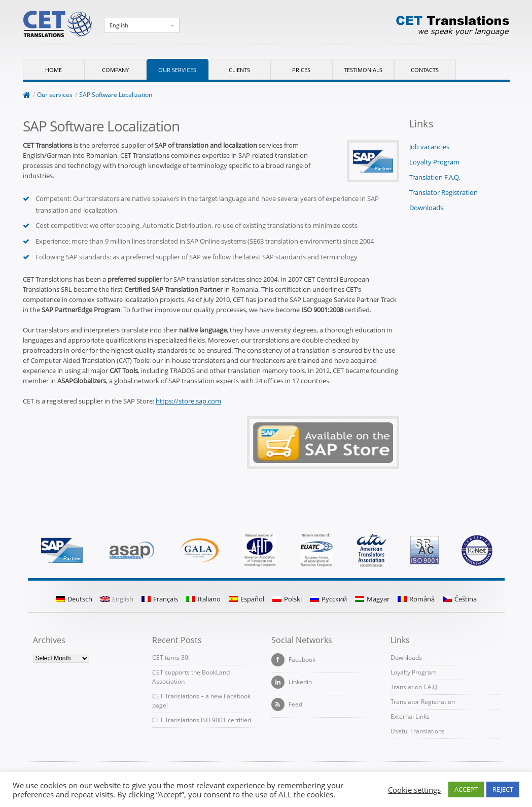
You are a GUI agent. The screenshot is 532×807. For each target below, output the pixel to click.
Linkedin (292, 682)
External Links (410, 716)
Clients (239, 70)
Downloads (426, 208)
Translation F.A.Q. (435, 177)
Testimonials (363, 70)
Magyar (372, 599)
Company (115, 70)
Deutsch (74, 599)
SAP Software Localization (116, 95)
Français (160, 599)
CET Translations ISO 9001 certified (202, 720)
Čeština (460, 599)
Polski (287, 599)
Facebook (293, 660)
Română (416, 599)
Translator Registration (444, 192)
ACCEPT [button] (466, 789)
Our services (177, 70)
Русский (328, 599)
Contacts (425, 70)
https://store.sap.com (188, 401)
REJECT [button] (503, 789)
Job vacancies (429, 147)
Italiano (203, 599)
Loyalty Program (434, 162)
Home (54, 70)
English (119, 25)
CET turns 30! (171, 658)
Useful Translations (418, 731)
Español (246, 599)
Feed (287, 704)
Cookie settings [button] (414, 790)
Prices (301, 70)
